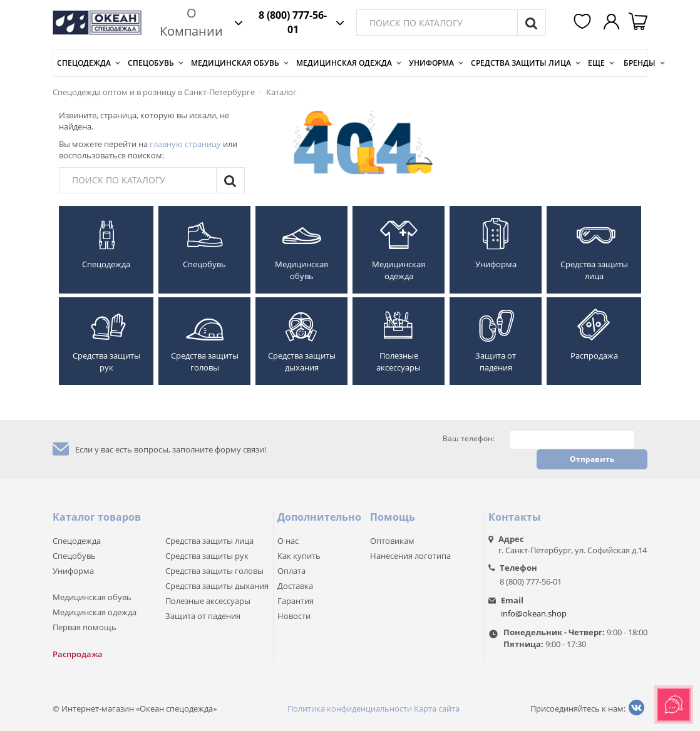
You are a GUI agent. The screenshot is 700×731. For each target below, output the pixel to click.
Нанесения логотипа (410, 556)
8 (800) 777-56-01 (293, 22)
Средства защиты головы (205, 361)
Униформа (431, 63)
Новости (294, 616)
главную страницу (185, 144)
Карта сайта (437, 708)
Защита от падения (496, 361)
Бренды (640, 63)
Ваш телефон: (469, 439)
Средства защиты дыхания (302, 361)
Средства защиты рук (106, 361)
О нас (288, 541)
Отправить (592, 459)
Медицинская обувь (235, 63)
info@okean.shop (534, 613)
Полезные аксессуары (399, 361)
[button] (584, 23)
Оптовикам (392, 541)
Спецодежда (84, 63)
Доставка (295, 586)
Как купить (299, 556)
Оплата (291, 571)
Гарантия (296, 601)
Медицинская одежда (344, 63)
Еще (596, 63)
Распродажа (594, 355)
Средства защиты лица (521, 63)
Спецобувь (151, 63)
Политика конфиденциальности (350, 708)
